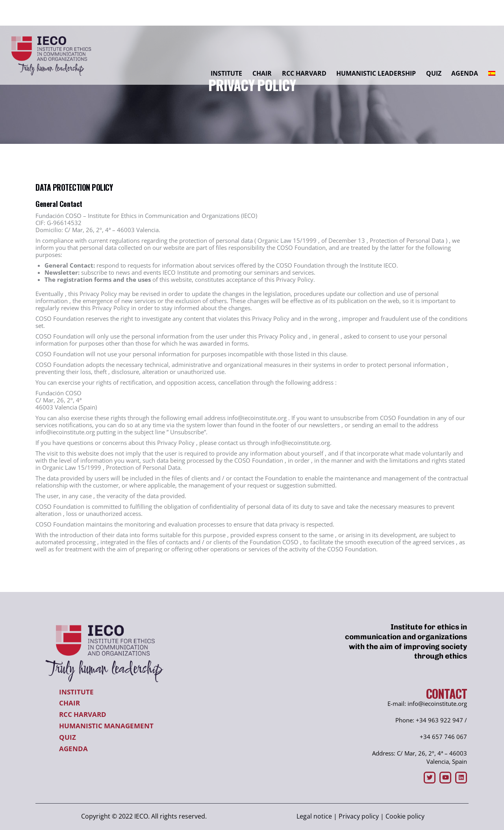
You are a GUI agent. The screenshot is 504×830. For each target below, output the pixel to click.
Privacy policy (359, 816)
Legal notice (314, 816)
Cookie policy (405, 816)
